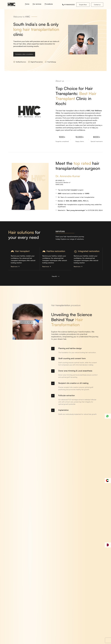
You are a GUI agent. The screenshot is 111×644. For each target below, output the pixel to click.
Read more (15, 267)
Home (27, 4)
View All (55, 276)
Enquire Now (83, 5)
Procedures (49, 4)
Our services (37, 4)
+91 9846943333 (68, 5)
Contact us (97, 5)
